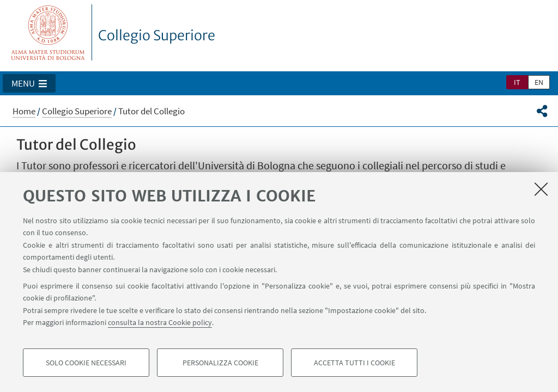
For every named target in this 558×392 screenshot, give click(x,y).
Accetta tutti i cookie (354, 363)
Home (24, 111)
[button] (29, 83)
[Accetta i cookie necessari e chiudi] (541, 189)
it (517, 82)
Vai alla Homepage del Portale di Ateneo (48, 32)
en (539, 82)
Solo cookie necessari (86, 363)
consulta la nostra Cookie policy (160, 322)
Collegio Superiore (157, 35)
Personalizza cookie (220, 363)
